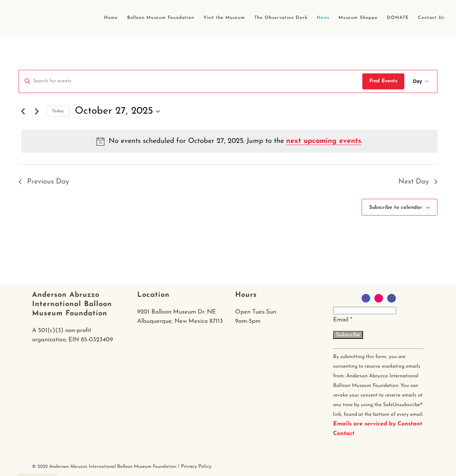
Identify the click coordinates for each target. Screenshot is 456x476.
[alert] (229, 141)
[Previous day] (23, 112)
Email (343, 320)
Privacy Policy (196, 467)
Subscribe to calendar (396, 208)
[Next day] (37, 112)
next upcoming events (324, 141)
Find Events (383, 81)
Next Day (418, 182)
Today (58, 111)
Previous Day (44, 182)
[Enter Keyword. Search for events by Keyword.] (191, 81)
